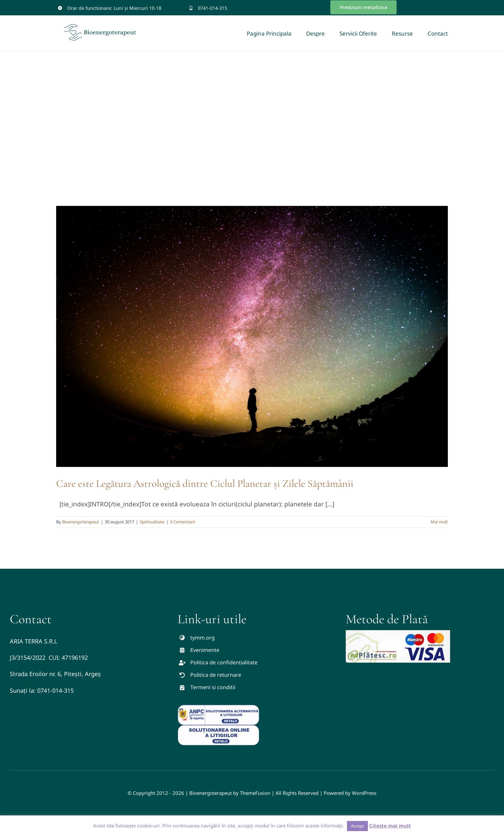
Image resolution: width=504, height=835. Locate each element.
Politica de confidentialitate (224, 662)
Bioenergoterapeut (81, 522)
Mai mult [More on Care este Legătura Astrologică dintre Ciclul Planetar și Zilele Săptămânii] (439, 522)
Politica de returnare (216, 675)
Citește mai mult (390, 826)
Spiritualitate (152, 522)
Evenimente (205, 650)
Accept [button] (357, 826)
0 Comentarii (182, 522)
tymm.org (203, 638)
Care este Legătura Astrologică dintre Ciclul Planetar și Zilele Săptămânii (205, 483)
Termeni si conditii (213, 687)
